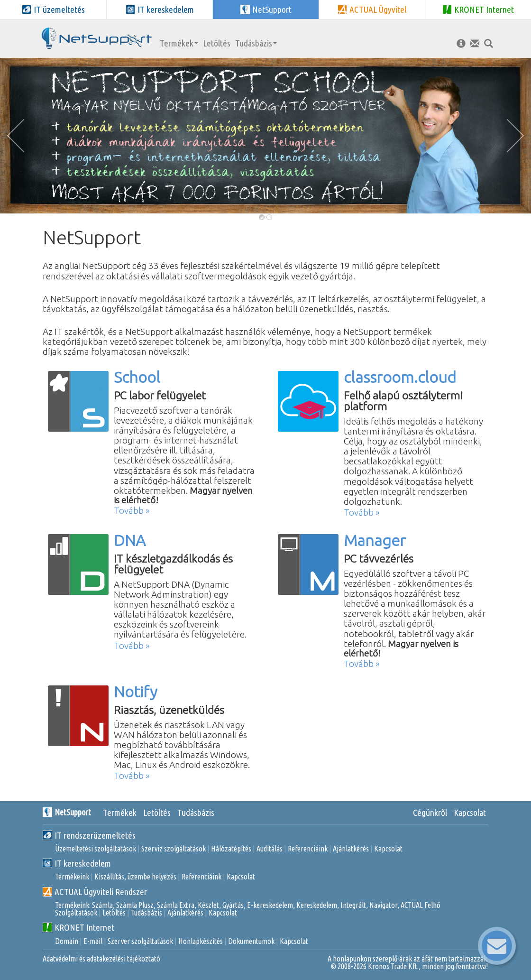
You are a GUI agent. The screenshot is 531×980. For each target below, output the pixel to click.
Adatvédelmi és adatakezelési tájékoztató (101, 959)
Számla (102, 905)
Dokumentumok (251, 941)
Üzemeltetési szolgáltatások (96, 849)
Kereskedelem (317, 905)
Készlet (208, 905)
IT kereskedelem (77, 863)
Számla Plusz (135, 905)
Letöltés (217, 43)
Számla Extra (176, 905)
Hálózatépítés (231, 849)
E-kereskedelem (270, 905)
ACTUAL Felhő (421, 905)
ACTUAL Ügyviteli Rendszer (95, 892)
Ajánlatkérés (351, 849)
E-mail (93, 941)
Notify (135, 692)
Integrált (353, 905)
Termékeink (72, 877)
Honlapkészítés (201, 941)
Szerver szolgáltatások (140, 941)
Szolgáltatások (76, 913)
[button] (19, 136)
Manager (375, 540)
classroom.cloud (400, 377)
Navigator (383, 905)
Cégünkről (430, 813)
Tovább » (132, 510)
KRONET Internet (78, 927)
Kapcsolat (470, 813)
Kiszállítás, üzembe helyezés (135, 877)
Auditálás (270, 849)
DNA (130, 540)
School (137, 377)
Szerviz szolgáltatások (174, 849)
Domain (67, 941)
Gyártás (233, 905)
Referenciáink (308, 849)
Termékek (179, 43)
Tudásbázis (256, 43)
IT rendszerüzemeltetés (89, 835)
